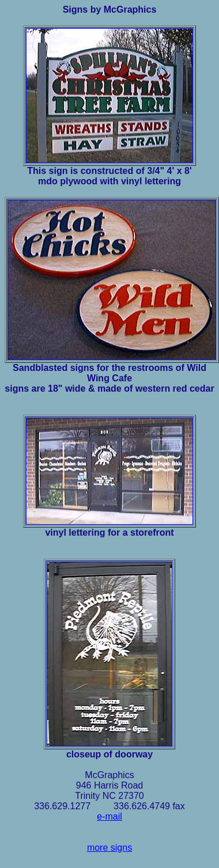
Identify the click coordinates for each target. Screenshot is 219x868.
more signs (109, 848)
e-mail (109, 816)
